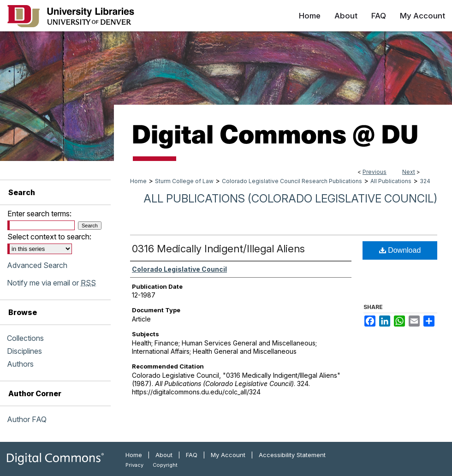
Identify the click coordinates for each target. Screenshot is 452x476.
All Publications (391, 181)
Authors (20, 364)
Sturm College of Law (184, 181)
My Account (228, 455)
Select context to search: (49, 237)
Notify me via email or (51, 283)
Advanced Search (37, 265)
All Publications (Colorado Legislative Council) (290, 199)
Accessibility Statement (292, 455)
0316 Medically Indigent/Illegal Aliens (218, 249)
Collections (25, 338)
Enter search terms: (39, 214)
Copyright (165, 465)
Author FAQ (27, 419)
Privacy (134, 465)
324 (425, 181)
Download (400, 250)
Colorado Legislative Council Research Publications (292, 181)
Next (409, 172)
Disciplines (24, 351)
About (164, 455)
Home (138, 181)
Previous (375, 172)
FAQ (192, 455)
